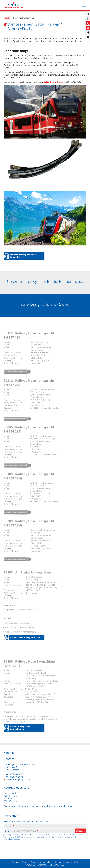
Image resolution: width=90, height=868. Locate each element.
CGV (76, 862)
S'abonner (81, 831)
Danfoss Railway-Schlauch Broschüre (23, 256)
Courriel (9, 826)
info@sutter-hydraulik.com (18, 779)
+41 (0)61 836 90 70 (14, 774)
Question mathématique (24, 831)
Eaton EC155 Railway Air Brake (25, 637)
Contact (25, 862)
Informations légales (63, 862)
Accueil (7, 18)
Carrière (16, 862)
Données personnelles (41, 862)
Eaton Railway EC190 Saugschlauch (20, 728)
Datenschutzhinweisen (12, 839)
